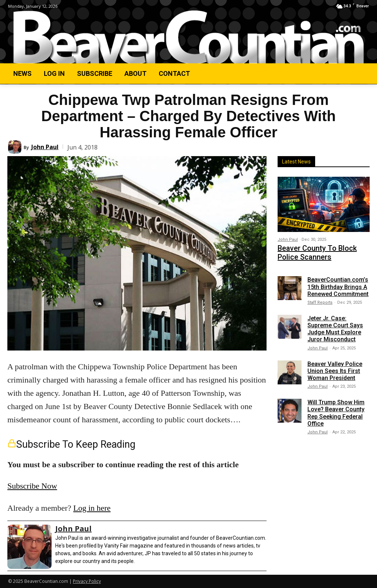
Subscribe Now (32, 486)
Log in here (92, 508)
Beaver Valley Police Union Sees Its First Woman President (335, 367)
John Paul (45, 147)
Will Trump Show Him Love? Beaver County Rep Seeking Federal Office (336, 410)
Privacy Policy (87, 581)
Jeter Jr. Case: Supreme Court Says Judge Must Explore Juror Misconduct (335, 325)
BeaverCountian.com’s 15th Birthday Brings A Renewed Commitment (338, 283)
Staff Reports (320, 299)
